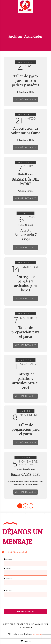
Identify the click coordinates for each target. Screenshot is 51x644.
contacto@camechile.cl (15, 552)
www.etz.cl (38, 634)
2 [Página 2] (25, 506)
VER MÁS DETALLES (25, 99)
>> (31, 506)
